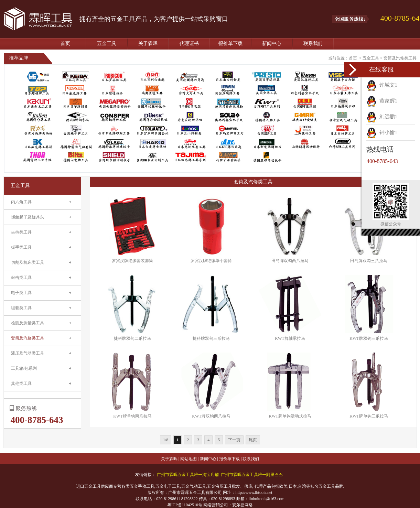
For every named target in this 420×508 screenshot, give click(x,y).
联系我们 (313, 44)
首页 (65, 44)
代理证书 (189, 44)
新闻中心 (272, 44)
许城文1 (382, 85)
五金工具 (107, 44)
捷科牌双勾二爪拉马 (132, 338)
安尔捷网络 (243, 505)
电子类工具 (21, 293)
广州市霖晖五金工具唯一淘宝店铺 (188, 475)
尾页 (253, 440)
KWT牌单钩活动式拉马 (290, 416)
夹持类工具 (21, 232)
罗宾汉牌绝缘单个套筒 (211, 261)
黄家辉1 (382, 101)
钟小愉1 (382, 132)
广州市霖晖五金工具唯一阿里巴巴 (252, 475)
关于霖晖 (148, 44)
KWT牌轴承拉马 (290, 338)
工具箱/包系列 (24, 368)
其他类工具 (21, 383)
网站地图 (189, 459)
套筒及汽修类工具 (400, 58)
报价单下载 (230, 44)
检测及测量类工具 (28, 323)
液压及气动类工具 (28, 353)
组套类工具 (21, 308)
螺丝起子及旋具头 (28, 217)
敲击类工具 (21, 278)
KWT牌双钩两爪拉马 (211, 416)
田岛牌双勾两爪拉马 (290, 261)
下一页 (234, 440)
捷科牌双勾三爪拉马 (211, 338)
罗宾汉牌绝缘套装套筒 (132, 261)
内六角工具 (21, 202)
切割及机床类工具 (28, 262)
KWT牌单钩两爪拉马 (132, 416)
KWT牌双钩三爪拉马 (369, 338)
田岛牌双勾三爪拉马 (369, 261)
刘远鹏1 (382, 117)
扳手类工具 (21, 247)
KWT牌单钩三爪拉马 (369, 416)
